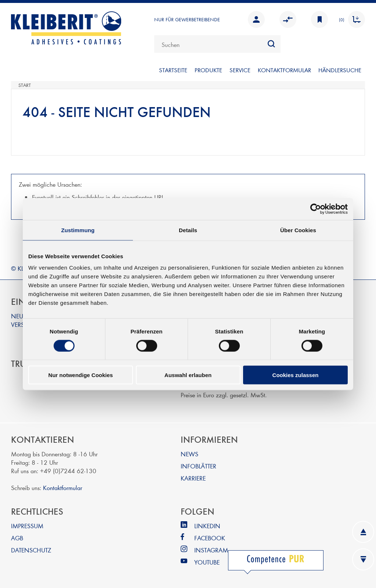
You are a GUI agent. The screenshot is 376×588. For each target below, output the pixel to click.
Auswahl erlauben (188, 375)
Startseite (173, 70)
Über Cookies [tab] (298, 230)
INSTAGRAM (211, 550)
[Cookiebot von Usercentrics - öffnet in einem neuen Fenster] (316, 209)
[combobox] (217, 44)
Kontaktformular (63, 487)
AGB (17, 538)
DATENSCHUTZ (31, 550)
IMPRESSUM (27, 525)
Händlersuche (340, 70)
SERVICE (240, 70)
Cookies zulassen (296, 375)
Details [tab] (188, 230)
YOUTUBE (207, 562)
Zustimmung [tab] (78, 230)
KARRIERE (193, 478)
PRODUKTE (208, 70)
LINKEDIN (207, 525)
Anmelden (256, 19)
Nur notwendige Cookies (81, 375)
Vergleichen (288, 19)
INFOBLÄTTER (198, 466)
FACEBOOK (210, 538)
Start (25, 85)
